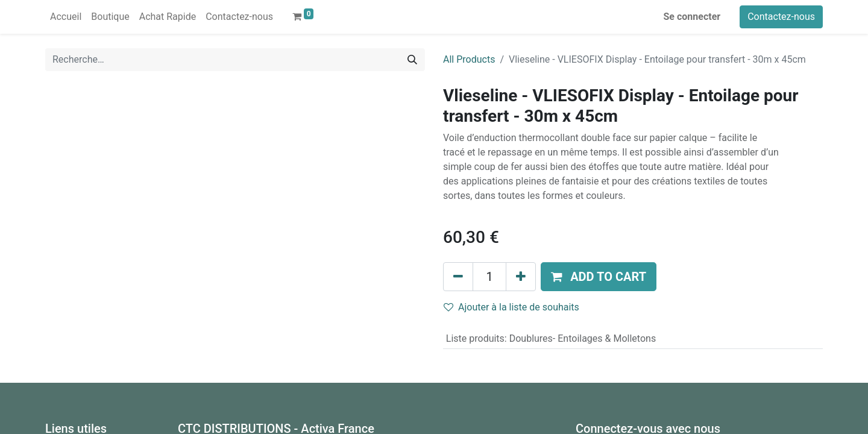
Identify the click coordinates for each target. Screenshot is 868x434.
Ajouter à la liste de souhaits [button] (511, 307)
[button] (599, 277)
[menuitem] (66, 17)
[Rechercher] (412, 60)
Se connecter (692, 17)
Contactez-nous (781, 17)
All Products (469, 59)
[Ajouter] (521, 277)
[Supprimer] (458, 277)
